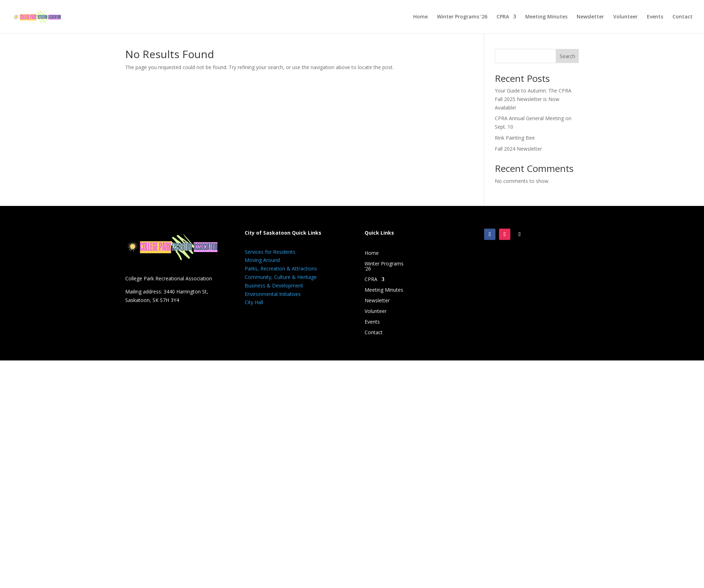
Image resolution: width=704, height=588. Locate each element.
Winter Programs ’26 (462, 17)
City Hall (254, 302)
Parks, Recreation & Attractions (281, 268)
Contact (683, 17)
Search (567, 56)
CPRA (503, 17)
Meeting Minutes (546, 17)
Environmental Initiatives (273, 294)
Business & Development (274, 285)
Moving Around (262, 260)
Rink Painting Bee (515, 138)
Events (655, 17)
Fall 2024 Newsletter (518, 149)
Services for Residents (270, 252)
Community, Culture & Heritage (281, 277)
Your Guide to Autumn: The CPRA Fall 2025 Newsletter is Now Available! (533, 99)
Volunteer (625, 17)
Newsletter (590, 17)
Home (420, 17)
